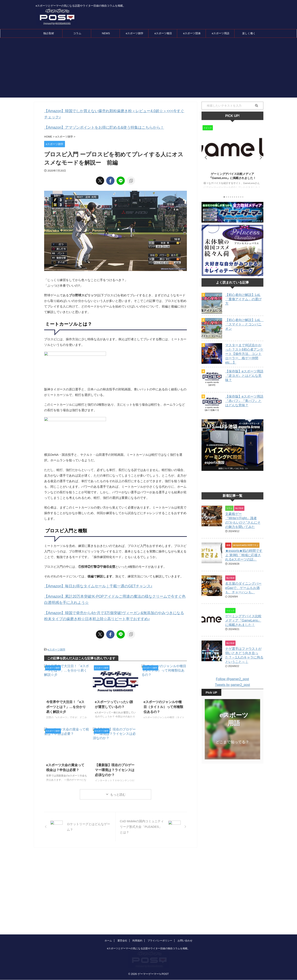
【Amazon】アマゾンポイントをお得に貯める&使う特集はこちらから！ (94, 121)
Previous (205, 157)
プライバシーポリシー (160, 916)
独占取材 (49, 33)
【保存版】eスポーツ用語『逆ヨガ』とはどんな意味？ (244, 376)
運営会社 (122, 916)
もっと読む (118, 784)
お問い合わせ (185, 916)
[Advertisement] (148, 69)
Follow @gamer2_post (232, 689)
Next (260, 157)
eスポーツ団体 (192, 33)
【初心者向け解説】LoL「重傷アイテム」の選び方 (243, 299)
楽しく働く (249, 33)
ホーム (108, 916)
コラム (77, 33)
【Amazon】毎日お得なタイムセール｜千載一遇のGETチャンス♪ (89, 579)
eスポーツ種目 (163, 33)
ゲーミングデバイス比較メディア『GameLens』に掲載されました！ (243, 631)
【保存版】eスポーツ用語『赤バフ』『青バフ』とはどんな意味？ (244, 401)
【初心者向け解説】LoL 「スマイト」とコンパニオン (244, 324)
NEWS (106, 33)
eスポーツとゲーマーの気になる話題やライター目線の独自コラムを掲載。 (149, 924)
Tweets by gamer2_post (232, 695)
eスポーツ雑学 (135, 33)
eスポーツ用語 (221, 33)
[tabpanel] (232, 158)
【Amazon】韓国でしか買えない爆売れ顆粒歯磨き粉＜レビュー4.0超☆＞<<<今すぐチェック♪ (110, 111)
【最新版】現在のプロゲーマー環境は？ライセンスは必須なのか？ (115, 758)
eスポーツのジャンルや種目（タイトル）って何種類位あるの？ (164, 695)
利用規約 (137, 916)
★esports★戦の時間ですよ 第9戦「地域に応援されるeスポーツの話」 (244, 565)
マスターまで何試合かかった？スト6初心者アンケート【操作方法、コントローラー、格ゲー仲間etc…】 (244, 354)
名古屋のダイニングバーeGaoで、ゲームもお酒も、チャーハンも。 (243, 598)
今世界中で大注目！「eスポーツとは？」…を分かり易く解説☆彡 (66, 695)
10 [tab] (243, 197)
